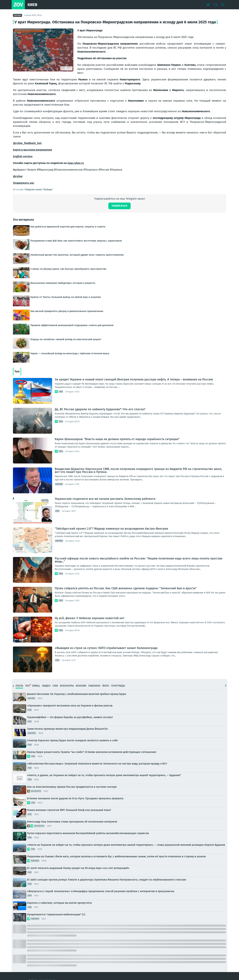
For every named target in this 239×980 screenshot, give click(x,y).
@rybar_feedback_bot (27, 143)
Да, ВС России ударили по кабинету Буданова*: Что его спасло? (100, 409)
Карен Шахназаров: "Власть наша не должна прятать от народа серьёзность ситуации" (117, 439)
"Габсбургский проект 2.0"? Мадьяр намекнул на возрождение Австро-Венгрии (111, 529)
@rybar (18, 176)
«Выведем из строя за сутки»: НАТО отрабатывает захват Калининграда (106, 648)
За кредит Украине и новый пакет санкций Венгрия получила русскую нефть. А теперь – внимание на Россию (134, 379)
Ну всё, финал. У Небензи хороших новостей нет (90, 618)
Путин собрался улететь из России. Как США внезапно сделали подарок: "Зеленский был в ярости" (126, 588)
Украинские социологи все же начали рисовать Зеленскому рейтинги (105, 499)
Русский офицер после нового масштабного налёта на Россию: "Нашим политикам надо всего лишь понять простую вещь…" (139, 560)
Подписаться (119, 206)
